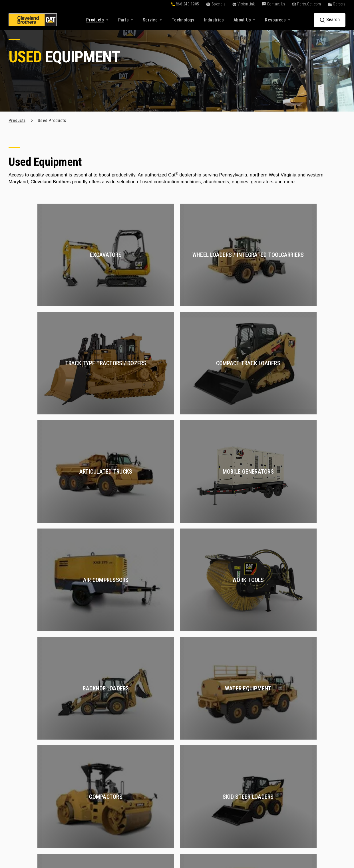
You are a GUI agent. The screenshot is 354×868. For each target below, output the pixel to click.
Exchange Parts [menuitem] (138, 806)
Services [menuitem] (248, 712)
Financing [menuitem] (189, 742)
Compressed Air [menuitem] (253, 742)
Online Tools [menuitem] (192, 721)
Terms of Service (268, 838)
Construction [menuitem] (250, 721)
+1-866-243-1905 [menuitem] (311, 789)
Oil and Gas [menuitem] (248, 763)
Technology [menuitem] (191, 732)
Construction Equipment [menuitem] (260, 811)
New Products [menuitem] (136, 721)
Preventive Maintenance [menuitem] (261, 773)
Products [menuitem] (135, 712)
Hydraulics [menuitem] (248, 752)
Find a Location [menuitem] (309, 752)
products (17, 121)
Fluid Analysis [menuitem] (251, 800)
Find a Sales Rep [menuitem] (310, 742)
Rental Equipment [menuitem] (140, 742)
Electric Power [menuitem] (251, 821)
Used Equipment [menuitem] (138, 732)
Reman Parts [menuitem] (135, 816)
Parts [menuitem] (130, 769)
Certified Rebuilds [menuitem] (255, 732)
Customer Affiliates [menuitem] (199, 778)
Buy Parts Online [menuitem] (139, 778)
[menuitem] (183, 20)
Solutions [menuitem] (193, 712)
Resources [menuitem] (193, 759)
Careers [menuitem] (302, 732)
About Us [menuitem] (305, 712)
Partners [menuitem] (303, 763)
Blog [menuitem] (184, 768)
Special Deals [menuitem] (136, 752)
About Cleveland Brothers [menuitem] (319, 721)
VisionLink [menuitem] (190, 789)
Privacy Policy (235, 838)
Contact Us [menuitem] (308, 779)
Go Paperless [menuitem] (193, 799)
